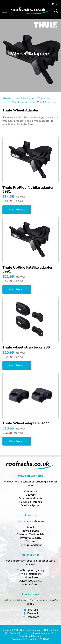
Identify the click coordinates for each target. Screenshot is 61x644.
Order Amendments (30, 498)
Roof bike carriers (24, 102)
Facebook (33, 613)
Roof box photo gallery (31, 570)
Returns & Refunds (31, 502)
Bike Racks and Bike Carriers (19, 99)
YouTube (33, 610)
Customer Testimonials (31, 534)
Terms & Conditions (31, 545)
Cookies (30, 541)
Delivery (30, 495)
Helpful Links (30, 577)
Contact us (30, 491)
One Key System (31, 505)
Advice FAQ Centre (31, 581)
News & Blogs (30, 531)
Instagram (33, 617)
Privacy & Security (31, 538)
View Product (17, 210)
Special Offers (31, 585)
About (30, 527)
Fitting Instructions (30, 574)
